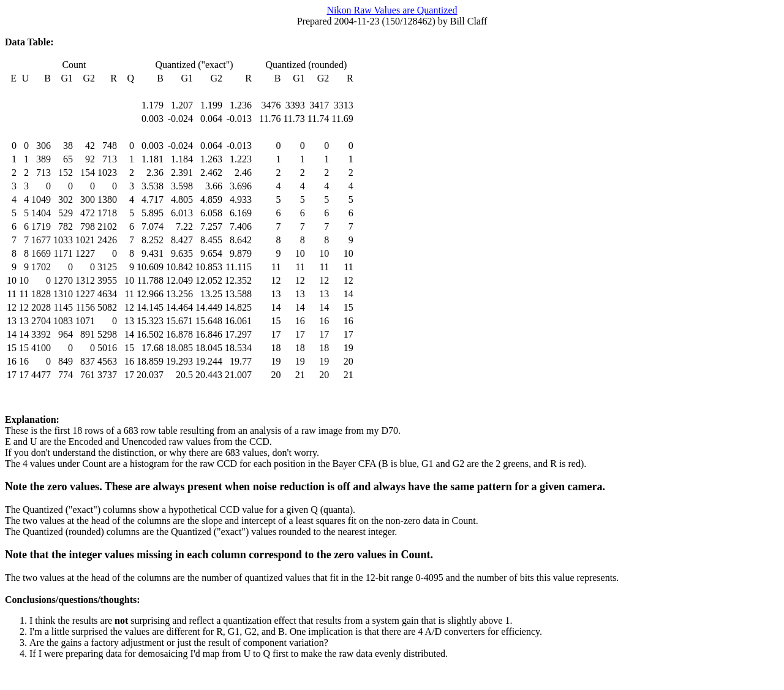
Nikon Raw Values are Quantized (392, 10)
